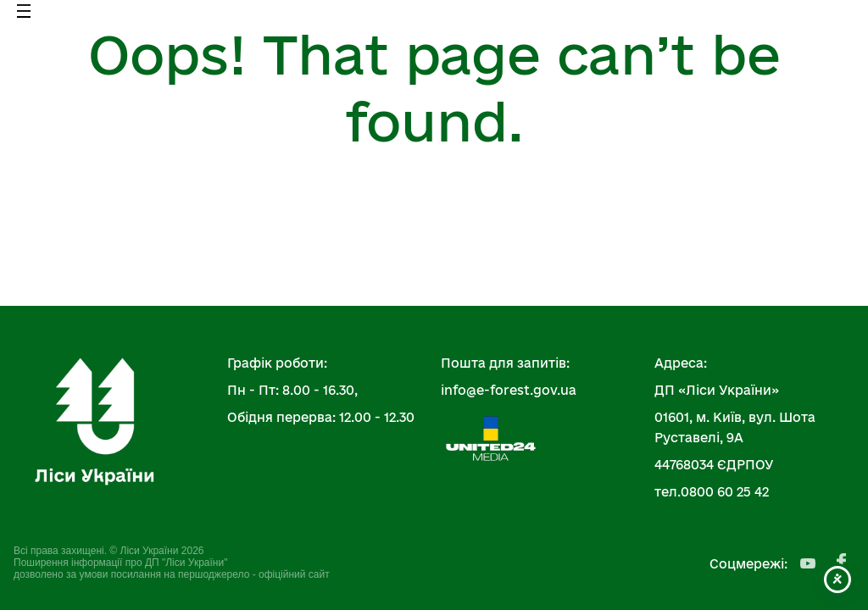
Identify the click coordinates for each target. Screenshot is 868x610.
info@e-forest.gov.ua (509, 390)
